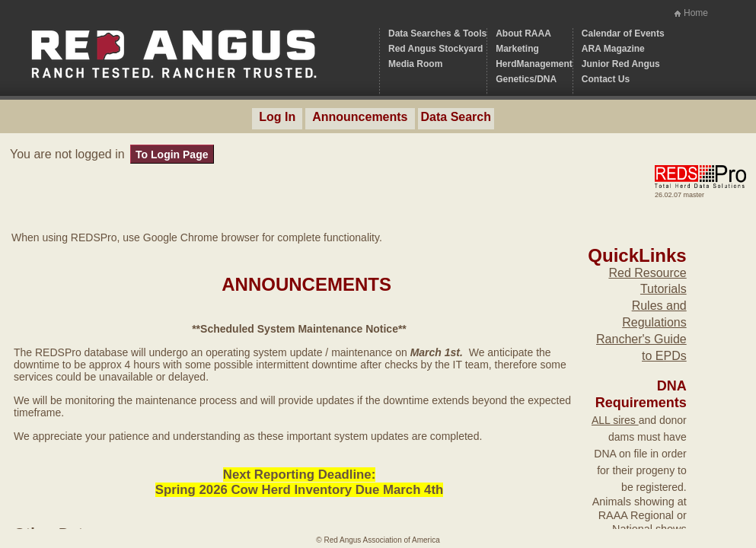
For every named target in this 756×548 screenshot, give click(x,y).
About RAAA (523, 33)
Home (696, 13)
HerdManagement (534, 64)
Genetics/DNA (526, 79)
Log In (277, 117)
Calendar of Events (623, 33)
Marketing (517, 49)
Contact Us (606, 79)
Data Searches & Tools (437, 33)
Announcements (360, 117)
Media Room (415, 64)
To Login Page (172, 155)
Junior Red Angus (621, 64)
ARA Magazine (613, 49)
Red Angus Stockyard (435, 49)
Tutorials (663, 289)
